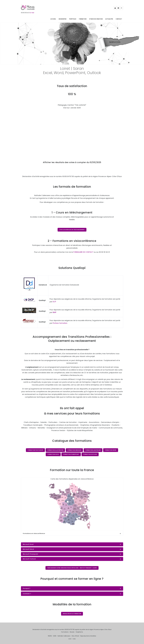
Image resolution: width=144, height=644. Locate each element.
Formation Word (111, 450)
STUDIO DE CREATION (96, 19)
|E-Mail (32, 13)
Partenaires (115, 9)
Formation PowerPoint (71, 454)
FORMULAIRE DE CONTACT (83, 252)
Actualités (109, 19)
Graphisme (79, 632)
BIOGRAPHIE (63, 19)
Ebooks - (73, 632)
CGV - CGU (72, 639)
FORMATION (83, 19)
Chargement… (72, 132)
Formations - (66, 632)
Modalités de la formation (72, 614)
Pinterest (118, 9)
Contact (119, 19)
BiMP (55, 312)
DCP (54, 302)
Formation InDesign (74, 450)
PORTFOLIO (73, 19)
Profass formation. (60, 323)
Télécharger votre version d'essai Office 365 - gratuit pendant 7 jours (72, 568)
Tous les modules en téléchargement (72, 230)
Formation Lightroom (93, 450)
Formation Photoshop (35, 450)
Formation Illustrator (55, 450)
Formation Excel (53, 454)
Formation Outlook (90, 454)
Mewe (122, 9)
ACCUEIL (53, 19)
